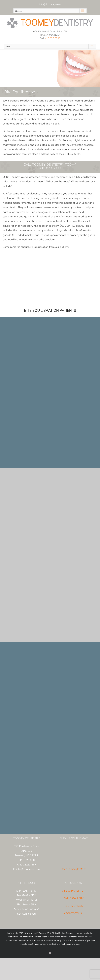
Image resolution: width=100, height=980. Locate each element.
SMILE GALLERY (74, 898)
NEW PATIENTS (74, 891)
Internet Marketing (84, 933)
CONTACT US (74, 913)
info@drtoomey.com (50, 4)
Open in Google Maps (74, 869)
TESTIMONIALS (74, 906)
